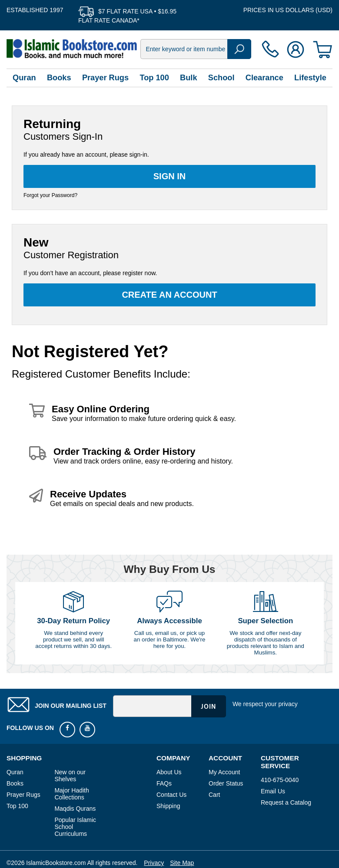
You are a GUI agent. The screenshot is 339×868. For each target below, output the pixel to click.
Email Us (273, 791)
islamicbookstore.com (72, 49)
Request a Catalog (286, 802)
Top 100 (154, 78)
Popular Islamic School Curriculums (75, 827)
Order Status (226, 783)
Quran (24, 78)
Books (59, 78)
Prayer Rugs (105, 78)
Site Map (182, 863)
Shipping (168, 806)
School (221, 78)
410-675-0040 (280, 780)
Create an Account (169, 295)
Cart (214, 795)
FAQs (164, 783)
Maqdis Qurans (75, 809)
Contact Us (171, 795)
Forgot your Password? (50, 195)
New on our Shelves (70, 776)
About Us (169, 772)
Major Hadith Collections (71, 794)
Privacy (154, 863)
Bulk (188, 78)
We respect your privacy (265, 704)
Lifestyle (310, 78)
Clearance (264, 78)
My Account (224, 772)
